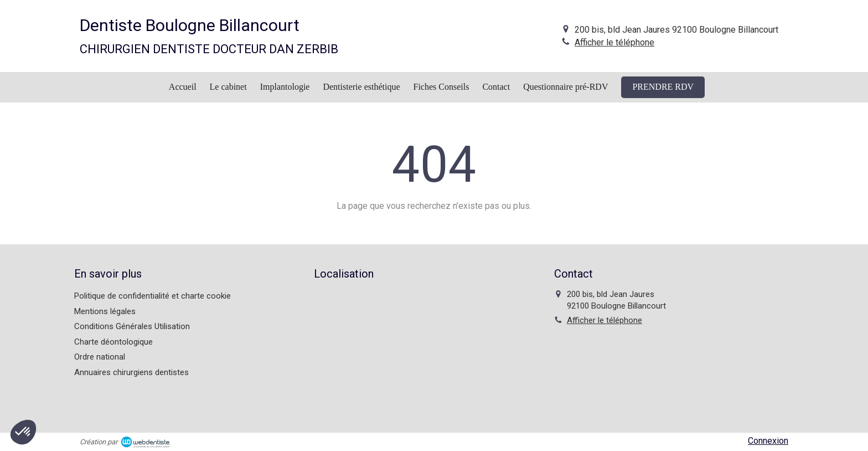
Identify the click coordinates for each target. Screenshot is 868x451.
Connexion (768, 441)
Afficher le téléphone (614, 42)
